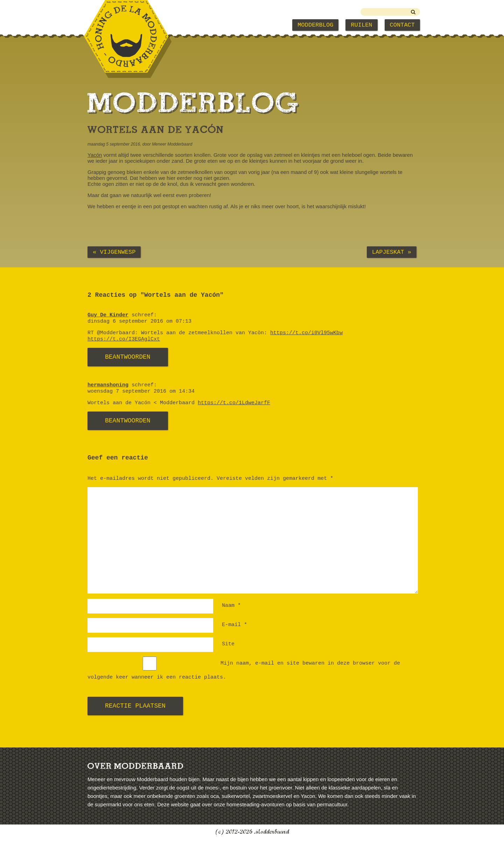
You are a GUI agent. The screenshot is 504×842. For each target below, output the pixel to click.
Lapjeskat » (392, 252)
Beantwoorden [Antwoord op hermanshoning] (128, 421)
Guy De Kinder (108, 315)
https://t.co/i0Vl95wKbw (306, 333)
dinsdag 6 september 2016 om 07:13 (139, 321)
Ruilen (361, 25)
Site (228, 644)
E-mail (234, 625)
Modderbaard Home (123, 25)
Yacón (95, 155)
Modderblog (315, 25)
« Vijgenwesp (114, 252)
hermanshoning (108, 385)
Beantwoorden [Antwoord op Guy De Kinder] (128, 357)
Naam (231, 606)
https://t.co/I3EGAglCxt (124, 339)
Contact (402, 25)
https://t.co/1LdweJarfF (234, 403)
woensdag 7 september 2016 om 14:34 (141, 391)
